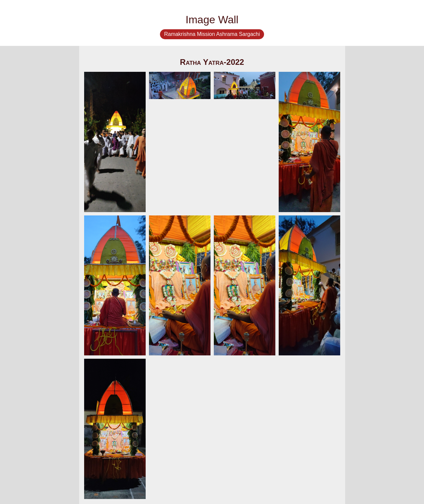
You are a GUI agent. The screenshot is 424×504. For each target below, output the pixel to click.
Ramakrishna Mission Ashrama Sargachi (212, 34)
